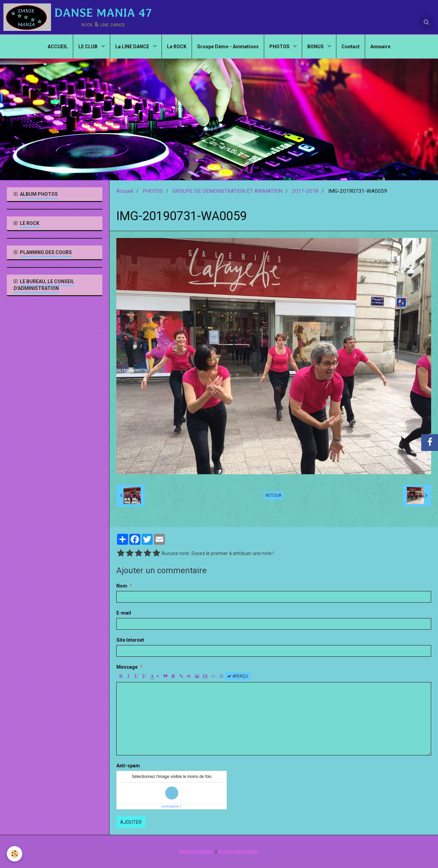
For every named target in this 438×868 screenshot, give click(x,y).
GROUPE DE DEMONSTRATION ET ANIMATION (227, 191)
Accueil (125, 191)
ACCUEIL (58, 47)
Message (127, 667)
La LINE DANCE (133, 47)
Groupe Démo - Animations (228, 47)
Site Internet (130, 640)
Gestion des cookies (239, 851)
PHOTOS (280, 47)
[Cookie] (15, 854)
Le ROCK (177, 47)
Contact (351, 47)
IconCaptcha (170, 806)
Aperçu (238, 676)
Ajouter (131, 822)
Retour (274, 495)
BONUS (316, 47)
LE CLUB (88, 47)
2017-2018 (305, 191)
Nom (122, 586)
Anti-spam (128, 766)
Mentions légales (196, 851)
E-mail (124, 613)
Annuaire (380, 47)
